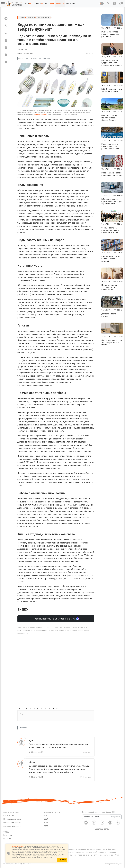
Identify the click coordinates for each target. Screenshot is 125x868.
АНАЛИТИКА (71, 3)
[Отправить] (6, 55)
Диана (33, 763)
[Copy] (81, 752)
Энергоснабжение (53, 18)
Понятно (62, 860)
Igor (31, 741)
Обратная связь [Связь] (102, 829)
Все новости (9, 816)
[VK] (6, 33)
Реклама (7, 839)
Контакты (8, 836)
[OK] (6, 40)
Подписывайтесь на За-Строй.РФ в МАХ (56, 619)
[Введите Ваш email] (96, 817)
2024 (46, 819)
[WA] (6, 26)
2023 (46, 823)
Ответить (87, 752)
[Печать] (6, 47)
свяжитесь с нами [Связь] (40, 114)
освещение (23, 58)
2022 (46, 827)
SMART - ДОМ (36, 18)
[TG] (6, 19)
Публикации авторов (12, 819)
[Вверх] (6, 62)
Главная (23, 18)
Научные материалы (12, 823)
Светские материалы (12, 827)
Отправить (23, 728)
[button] (3, 4)
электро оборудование (40, 58)
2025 (46, 816)
